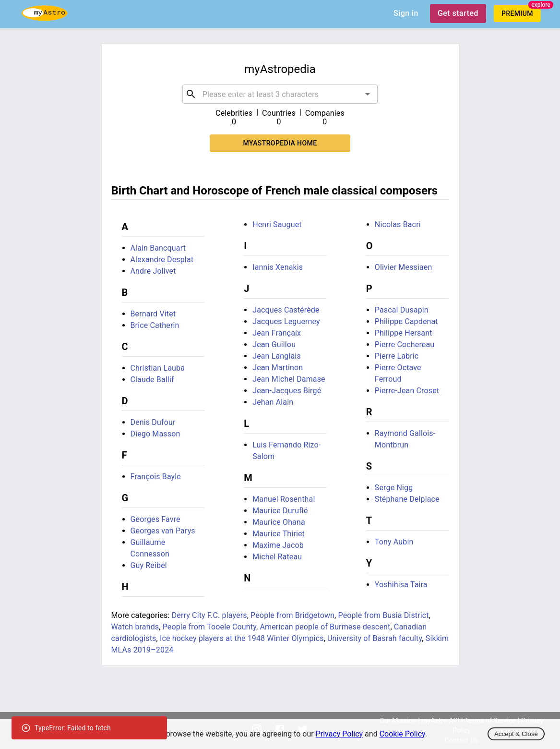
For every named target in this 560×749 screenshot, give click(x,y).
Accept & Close (516, 734)
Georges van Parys (163, 531)
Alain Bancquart (158, 248)
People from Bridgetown (292, 615)
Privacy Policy (340, 734)
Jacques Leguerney (286, 321)
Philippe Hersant (404, 333)
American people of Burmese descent (325, 627)
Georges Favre (155, 519)
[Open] (368, 94)
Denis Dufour (153, 422)
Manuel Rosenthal (284, 499)
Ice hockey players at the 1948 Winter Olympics (242, 638)
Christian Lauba (158, 368)
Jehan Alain (273, 402)
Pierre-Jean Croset (407, 391)
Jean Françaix (277, 333)
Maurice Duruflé (280, 511)
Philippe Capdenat (406, 321)
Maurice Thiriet (279, 534)
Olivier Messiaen (404, 267)
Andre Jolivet (153, 271)
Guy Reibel (149, 565)
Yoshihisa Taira (401, 585)
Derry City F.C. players (209, 615)
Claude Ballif (152, 380)
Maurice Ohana (279, 522)
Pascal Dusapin (402, 310)
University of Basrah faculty (375, 638)
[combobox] (280, 94)
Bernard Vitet (153, 314)
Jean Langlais (277, 356)
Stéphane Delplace (407, 499)
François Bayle (156, 477)
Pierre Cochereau (405, 344)
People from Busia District (384, 615)
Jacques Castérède (286, 310)
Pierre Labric (397, 356)
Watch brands (135, 627)
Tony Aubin (394, 542)
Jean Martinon (278, 368)
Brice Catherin (155, 325)
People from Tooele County (209, 627)
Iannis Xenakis (278, 267)
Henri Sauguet (277, 224)
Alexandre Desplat (162, 260)
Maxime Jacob (278, 545)
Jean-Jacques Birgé (287, 391)
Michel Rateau (277, 557)
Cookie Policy (402, 734)
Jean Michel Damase (289, 379)
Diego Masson (155, 434)
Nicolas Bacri (398, 224)
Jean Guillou (274, 344)
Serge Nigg (394, 488)
